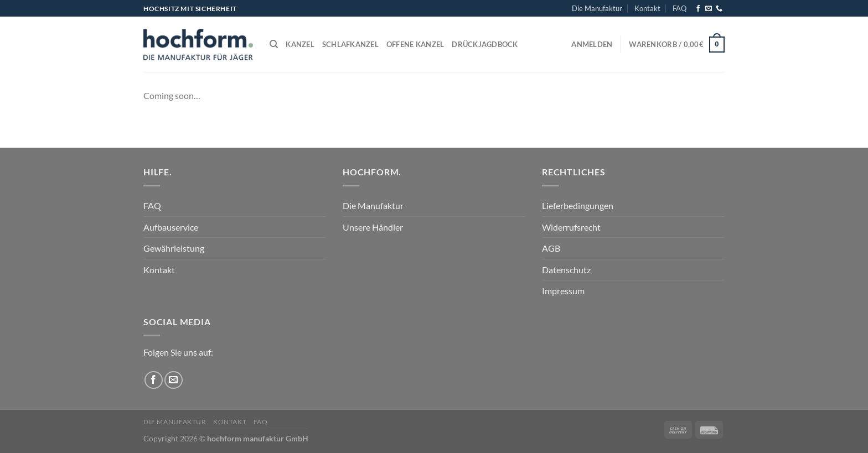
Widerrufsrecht (571, 227)
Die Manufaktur (597, 8)
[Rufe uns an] (719, 9)
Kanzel (300, 44)
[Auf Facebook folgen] (698, 9)
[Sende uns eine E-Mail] (709, 9)
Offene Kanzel (415, 44)
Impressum (563, 291)
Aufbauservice (171, 227)
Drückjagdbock (485, 44)
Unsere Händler (373, 227)
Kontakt (647, 8)
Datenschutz (566, 270)
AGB (551, 248)
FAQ (680, 8)
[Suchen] (274, 44)
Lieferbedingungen (578, 205)
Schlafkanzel (350, 44)
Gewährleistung (174, 248)
